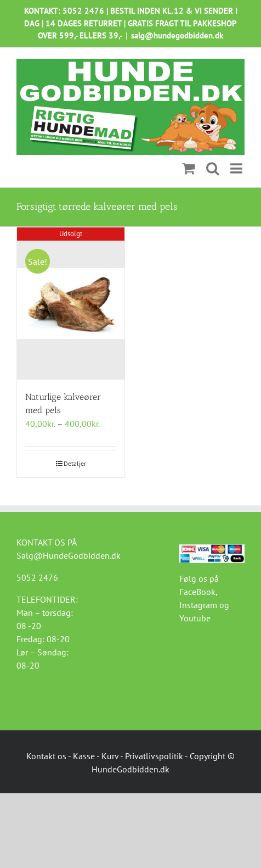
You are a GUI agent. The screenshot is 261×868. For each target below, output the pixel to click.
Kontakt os (46, 756)
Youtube (195, 618)
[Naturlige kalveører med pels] (71, 304)
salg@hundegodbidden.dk (177, 35)
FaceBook (197, 592)
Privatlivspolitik (154, 756)
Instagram (198, 605)
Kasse (84, 756)
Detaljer (75, 463)
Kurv (110, 756)
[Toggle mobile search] (213, 169)
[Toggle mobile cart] (189, 169)
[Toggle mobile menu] (237, 169)
